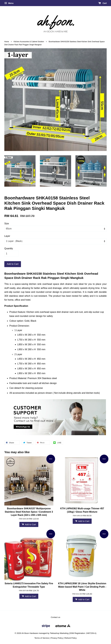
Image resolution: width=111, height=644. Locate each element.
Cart (102, 3)
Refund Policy (71, 638)
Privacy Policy (57, 638)
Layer (7, 236)
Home (7, 42)
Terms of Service (42, 638)
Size (7, 224)
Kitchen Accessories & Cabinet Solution (29, 42)
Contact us (56, 617)
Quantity (9, 248)
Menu (9, 3)
